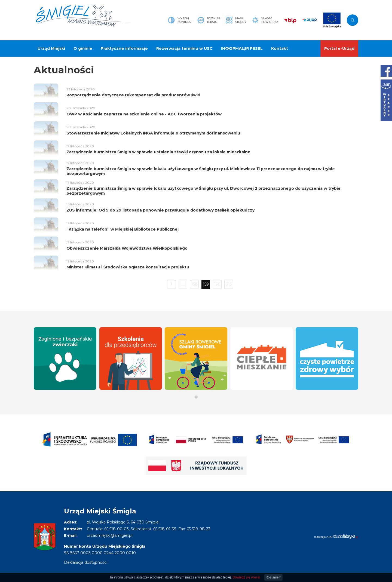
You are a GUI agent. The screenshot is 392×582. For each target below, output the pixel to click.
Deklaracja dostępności (86, 562)
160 (217, 284)
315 (229, 284)
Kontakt (280, 48)
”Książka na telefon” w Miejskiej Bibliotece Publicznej (122, 229)
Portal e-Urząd (339, 48)
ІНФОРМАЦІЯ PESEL (242, 48)
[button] (196, 397)
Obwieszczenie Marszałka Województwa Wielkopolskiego (127, 248)
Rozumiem (273, 577)
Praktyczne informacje (124, 48)
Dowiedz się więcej (246, 577)
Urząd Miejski (51, 48)
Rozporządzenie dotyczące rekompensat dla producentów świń (133, 95)
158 (195, 284)
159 (206, 284)
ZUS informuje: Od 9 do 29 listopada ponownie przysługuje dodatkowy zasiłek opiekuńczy (160, 210)
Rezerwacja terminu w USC (184, 48)
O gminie (83, 48)
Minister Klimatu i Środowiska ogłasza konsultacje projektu (128, 267)
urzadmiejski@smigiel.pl (110, 535)
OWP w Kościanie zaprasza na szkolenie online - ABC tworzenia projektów (144, 114)
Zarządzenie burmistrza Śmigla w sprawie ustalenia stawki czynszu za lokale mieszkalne (158, 152)
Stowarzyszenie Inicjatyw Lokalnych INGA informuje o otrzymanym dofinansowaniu (153, 133)
